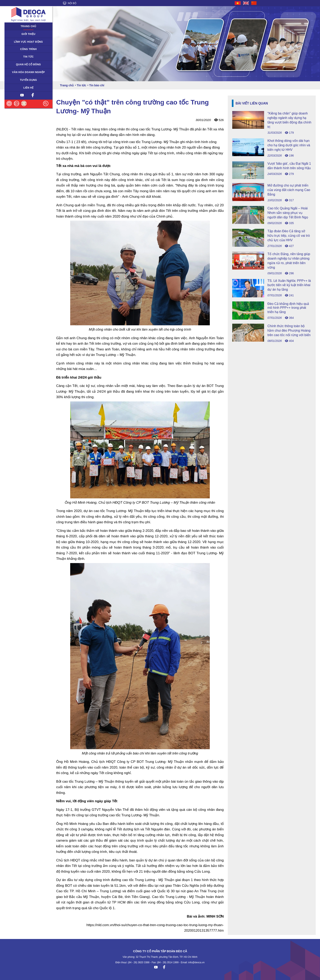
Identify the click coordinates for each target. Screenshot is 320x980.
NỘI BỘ (70, 3)
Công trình (28, 49)
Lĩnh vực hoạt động (29, 42)
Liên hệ (28, 88)
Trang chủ (28, 26)
